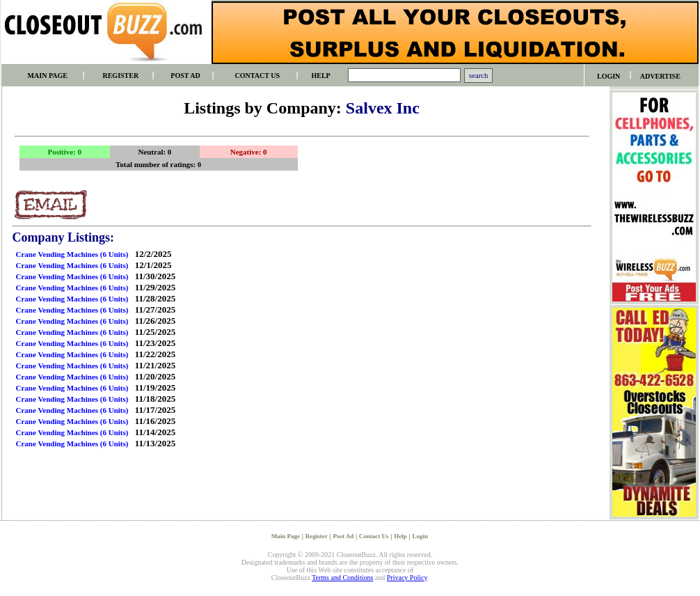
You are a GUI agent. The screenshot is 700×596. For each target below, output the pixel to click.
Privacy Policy (407, 578)
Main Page (286, 536)
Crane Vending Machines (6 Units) (72, 254)
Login (421, 536)
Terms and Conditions (342, 578)
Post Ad (343, 536)
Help (400, 536)
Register (317, 536)
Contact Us (374, 536)
